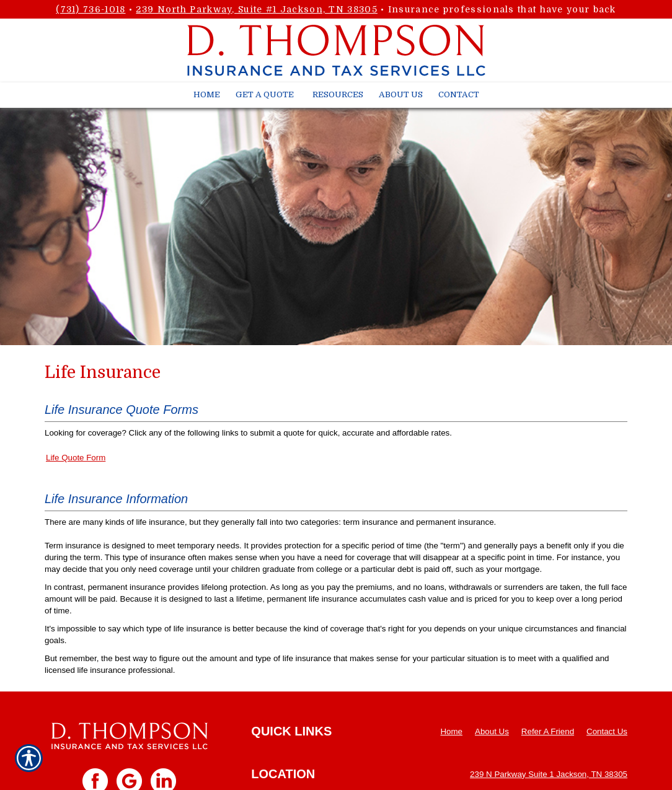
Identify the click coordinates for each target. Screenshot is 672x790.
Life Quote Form (76, 458)
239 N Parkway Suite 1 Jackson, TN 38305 (549, 774)
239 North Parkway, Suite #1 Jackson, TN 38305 (257, 9)
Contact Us (607, 731)
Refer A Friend (548, 731)
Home (451, 731)
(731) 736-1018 (91, 9)
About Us (492, 731)
